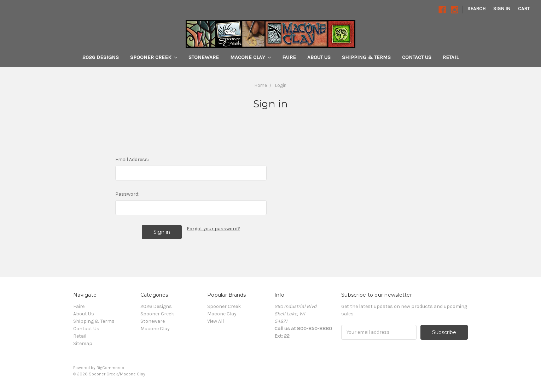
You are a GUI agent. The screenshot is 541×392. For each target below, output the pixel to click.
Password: (127, 194)
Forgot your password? (213, 229)
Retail (451, 57)
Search (476, 9)
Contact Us (417, 57)
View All (216, 321)
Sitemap (83, 343)
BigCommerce (110, 368)
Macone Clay (251, 57)
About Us (319, 57)
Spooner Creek (154, 57)
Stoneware (204, 57)
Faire (289, 57)
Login (281, 85)
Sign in (502, 9)
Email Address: (132, 159)
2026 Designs (101, 57)
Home (261, 85)
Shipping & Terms (366, 57)
